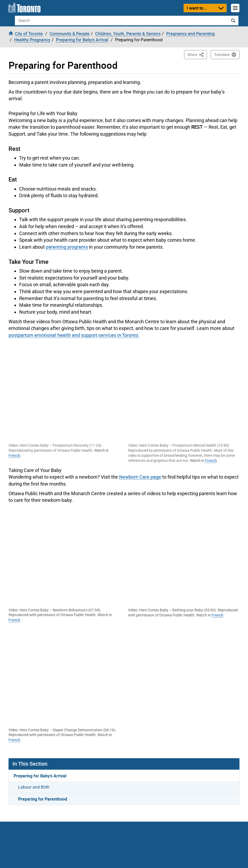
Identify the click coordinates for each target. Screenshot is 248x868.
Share (197, 54)
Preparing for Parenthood (43, 799)
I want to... (197, 8)
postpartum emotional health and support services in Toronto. (74, 335)
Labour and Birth (34, 787)
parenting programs (67, 247)
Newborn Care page (140, 477)
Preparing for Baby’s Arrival (40, 776)
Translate (222, 55)
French (14, 455)
